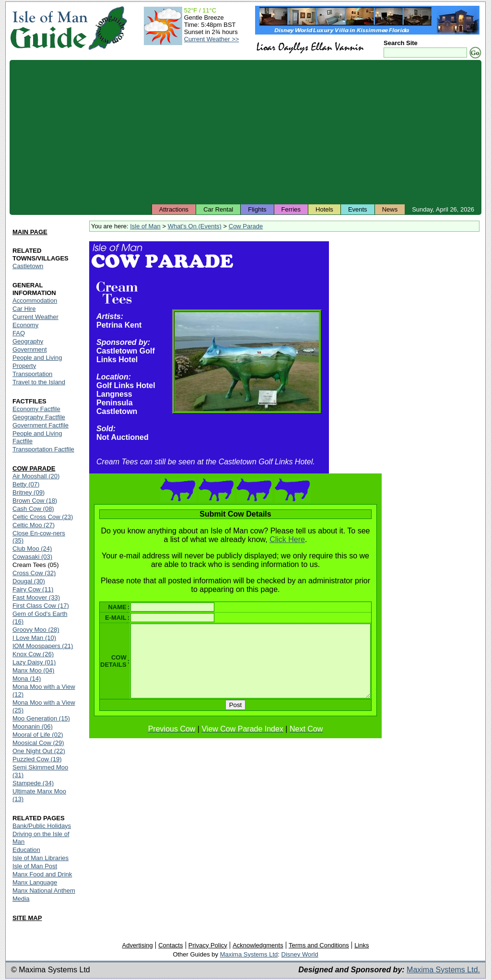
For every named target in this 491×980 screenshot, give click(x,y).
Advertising (137, 945)
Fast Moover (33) (36, 597)
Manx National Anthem (44, 891)
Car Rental (218, 209)
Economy (25, 325)
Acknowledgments (258, 945)
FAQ (19, 333)
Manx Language (35, 882)
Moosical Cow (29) (38, 743)
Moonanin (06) (33, 726)
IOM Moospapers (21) (43, 646)
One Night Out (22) (39, 751)
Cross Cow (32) (34, 573)
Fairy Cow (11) (33, 589)
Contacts (170, 945)
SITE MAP (27, 918)
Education (26, 850)
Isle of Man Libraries (41, 858)
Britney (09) (29, 492)
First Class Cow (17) (41, 606)
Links (362, 945)
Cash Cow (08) (33, 509)
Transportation (32, 374)
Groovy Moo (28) (36, 630)
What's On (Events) (195, 226)
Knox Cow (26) (33, 654)
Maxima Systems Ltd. (443, 970)
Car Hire (24, 309)
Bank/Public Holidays (42, 826)
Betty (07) (26, 484)
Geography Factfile (39, 417)
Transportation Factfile (43, 449)
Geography (28, 341)
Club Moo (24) (32, 549)
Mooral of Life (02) (38, 735)
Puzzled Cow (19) (37, 759)
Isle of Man (145, 226)
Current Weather (35, 317)
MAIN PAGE (30, 232)
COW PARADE (34, 468)
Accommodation (35, 301)
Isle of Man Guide (49, 28)
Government (30, 349)
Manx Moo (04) (33, 670)
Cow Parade (246, 226)
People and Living (37, 358)
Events (358, 209)
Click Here (289, 539)
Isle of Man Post (35, 866)
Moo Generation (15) (41, 718)
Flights (257, 209)
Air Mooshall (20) (36, 476)
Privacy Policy (208, 945)
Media (21, 899)
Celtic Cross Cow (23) (43, 517)
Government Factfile (41, 425)
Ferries (291, 209)
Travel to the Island (39, 382)
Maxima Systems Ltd (249, 954)
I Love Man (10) (34, 638)
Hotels (324, 209)
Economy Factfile (36, 409)
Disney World (300, 954)
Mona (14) (27, 679)
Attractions (174, 209)
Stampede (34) (33, 783)
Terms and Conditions (319, 945)
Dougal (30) (29, 581)
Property (24, 366)
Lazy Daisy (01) (34, 662)
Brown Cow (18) (35, 501)
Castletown (28, 266)
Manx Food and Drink (42, 874)
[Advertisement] (245, 132)
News (390, 209)
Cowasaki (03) (32, 557)
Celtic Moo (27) (34, 525)
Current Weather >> (212, 39)
